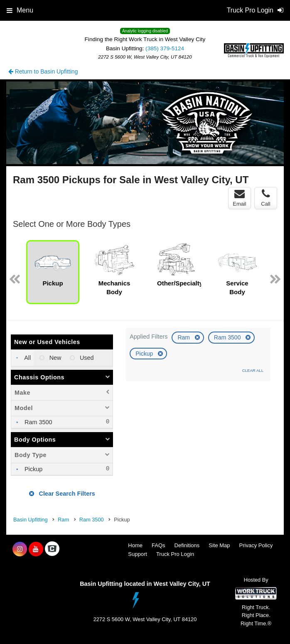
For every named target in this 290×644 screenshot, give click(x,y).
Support (138, 554)
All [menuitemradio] (27, 358)
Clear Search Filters (62, 494)
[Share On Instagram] (20, 549)
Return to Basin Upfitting (43, 71)
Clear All (253, 370)
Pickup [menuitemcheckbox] (33, 469)
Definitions (187, 545)
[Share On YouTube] (36, 549)
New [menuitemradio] (55, 358)
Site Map (219, 545)
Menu (20, 10)
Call (265, 198)
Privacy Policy (256, 545)
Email (240, 198)
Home (135, 545)
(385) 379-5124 (165, 48)
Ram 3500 (228, 337)
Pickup (145, 354)
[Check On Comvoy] (52, 549)
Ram (184, 337)
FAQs (159, 545)
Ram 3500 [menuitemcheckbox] (37, 422)
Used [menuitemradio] (86, 358)
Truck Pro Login (175, 554)
